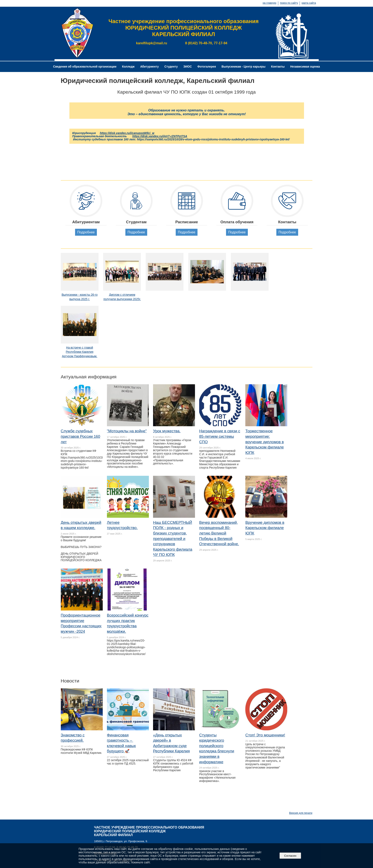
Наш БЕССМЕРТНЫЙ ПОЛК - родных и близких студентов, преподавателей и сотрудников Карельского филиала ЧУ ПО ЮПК (173, 539)
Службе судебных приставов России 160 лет (81, 436)
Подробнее (86, 232)
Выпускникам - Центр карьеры (244, 67)
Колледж (128, 67)
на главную (270, 3)
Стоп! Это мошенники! (265, 735)
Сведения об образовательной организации (85, 67)
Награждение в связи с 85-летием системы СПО (220, 436)
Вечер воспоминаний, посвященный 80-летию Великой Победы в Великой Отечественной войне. (219, 533)
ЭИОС (188, 67)
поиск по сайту (289, 3)
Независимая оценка (305, 67)
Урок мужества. (167, 431)
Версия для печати (301, 813)
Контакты (278, 67)
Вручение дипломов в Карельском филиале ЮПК (265, 528)
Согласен (290, 856)
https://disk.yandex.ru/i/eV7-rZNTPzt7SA (160, 136)
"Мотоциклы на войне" (127, 431)
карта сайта (309, 3)
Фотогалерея (207, 67)
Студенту (171, 67)
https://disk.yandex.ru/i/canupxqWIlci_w (127, 133)
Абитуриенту (150, 67)
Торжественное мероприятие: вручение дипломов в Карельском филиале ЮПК (264, 442)
